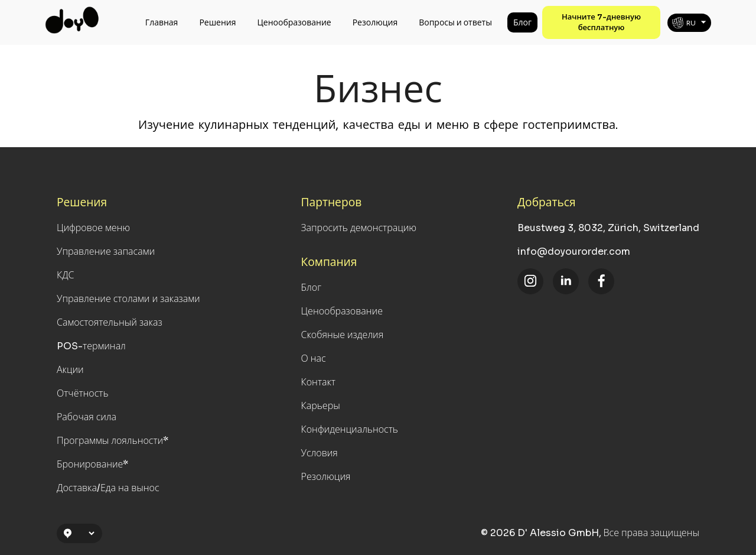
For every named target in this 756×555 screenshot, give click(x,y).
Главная (162, 22)
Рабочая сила (87, 417)
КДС (66, 275)
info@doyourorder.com (574, 251)
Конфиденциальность (350, 429)
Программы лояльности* (113, 441)
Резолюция (375, 22)
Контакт (318, 382)
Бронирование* (92, 464)
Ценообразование (294, 22)
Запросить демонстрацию (359, 228)
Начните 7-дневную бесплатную (601, 22)
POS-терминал (91, 346)
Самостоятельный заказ (110, 322)
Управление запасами (106, 251)
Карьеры (321, 406)
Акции (70, 370)
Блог (522, 22)
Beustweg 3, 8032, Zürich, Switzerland (608, 228)
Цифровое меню (93, 228)
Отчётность (83, 393)
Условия (320, 453)
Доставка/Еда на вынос (108, 488)
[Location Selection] (84, 533)
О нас (314, 358)
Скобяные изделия (343, 335)
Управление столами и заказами (128, 299)
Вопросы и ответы (455, 22)
